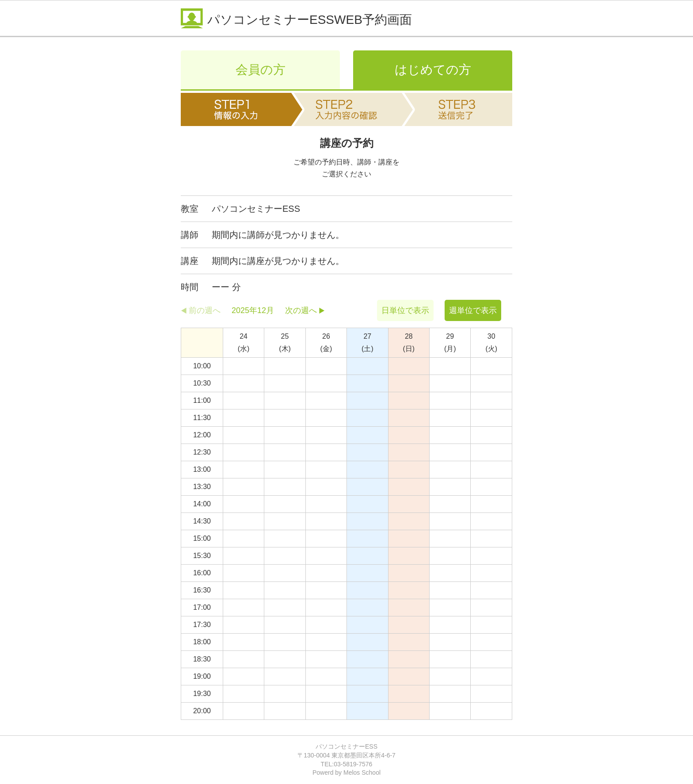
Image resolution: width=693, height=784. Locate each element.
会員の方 (261, 70)
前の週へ (205, 310)
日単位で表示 (405, 310)
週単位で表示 (473, 310)
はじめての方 (433, 70)
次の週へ (301, 310)
